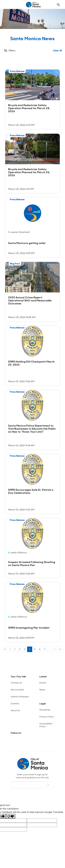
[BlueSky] (20, 740)
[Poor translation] (11, 816)
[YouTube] (29, 740)
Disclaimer (45, 710)
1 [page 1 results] (15, 649)
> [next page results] (55, 649)
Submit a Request (20, 697)
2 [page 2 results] (20, 649)
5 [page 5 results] (35, 649)
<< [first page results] (5, 649)
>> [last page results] (60, 649)
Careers (15, 704)
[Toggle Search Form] (58, 5)
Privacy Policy (47, 717)
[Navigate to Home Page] (33, 5)
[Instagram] (11, 740)
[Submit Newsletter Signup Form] (48, 785)
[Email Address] (26, 785)
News (42, 690)
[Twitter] (25, 740)
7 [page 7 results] (45, 649)
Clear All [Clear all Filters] (57, 51)
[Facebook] (15, 740)
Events (43, 683)
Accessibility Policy (46, 725)
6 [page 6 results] (40, 649)
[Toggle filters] (10, 51)
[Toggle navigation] (7, 5)
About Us (15, 710)
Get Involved (17, 690)
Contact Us (16, 683)
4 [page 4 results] (30, 649)
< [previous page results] (10, 649)
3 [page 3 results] (25, 649)
